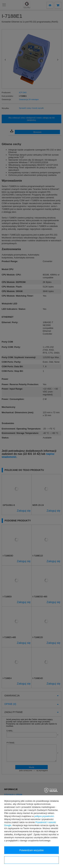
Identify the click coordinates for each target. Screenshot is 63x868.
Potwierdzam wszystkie (32, 850)
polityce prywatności (44, 816)
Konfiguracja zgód (31, 860)
